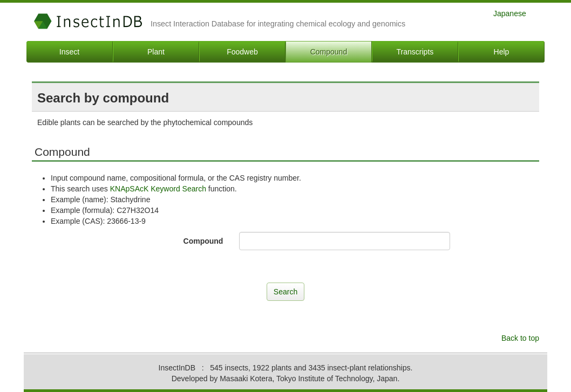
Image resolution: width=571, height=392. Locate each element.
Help (502, 52)
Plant (156, 52)
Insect (69, 52)
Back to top (520, 338)
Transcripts (415, 52)
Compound (329, 52)
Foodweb (242, 52)
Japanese (510, 13)
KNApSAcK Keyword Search (158, 189)
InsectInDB (88, 21)
